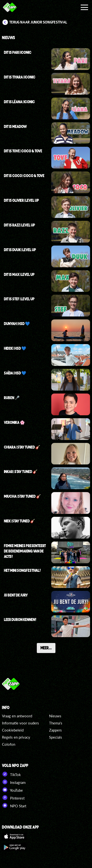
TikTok (11, 774)
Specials (56, 737)
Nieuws (55, 716)
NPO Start (14, 805)
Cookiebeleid (13, 730)
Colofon (9, 744)
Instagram (14, 782)
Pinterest (13, 798)
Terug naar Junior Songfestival (38, 22)
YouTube (12, 790)
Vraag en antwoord (17, 716)
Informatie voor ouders (20, 723)
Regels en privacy (16, 737)
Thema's (56, 723)
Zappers (55, 730)
